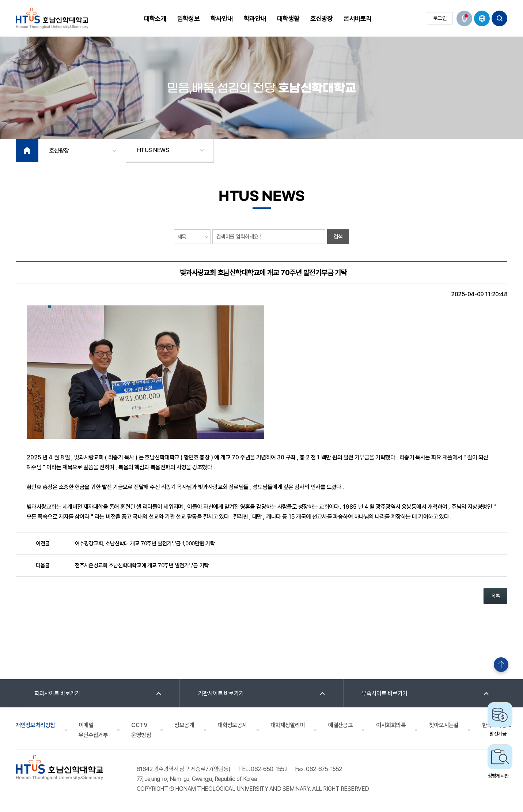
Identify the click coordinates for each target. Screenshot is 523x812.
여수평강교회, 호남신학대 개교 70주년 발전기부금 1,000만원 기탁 (145, 544)
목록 (495, 596)
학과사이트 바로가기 (57, 693)
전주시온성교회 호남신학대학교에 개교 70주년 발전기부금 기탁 (142, 565)
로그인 (440, 18)
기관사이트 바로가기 (221, 693)
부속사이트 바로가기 (385, 693)
